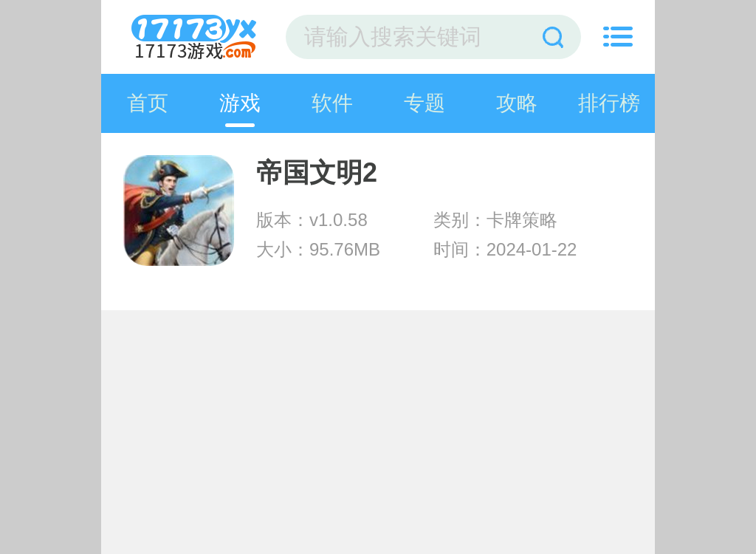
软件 (332, 103)
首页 (148, 103)
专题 (425, 103)
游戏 (240, 103)
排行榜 (609, 103)
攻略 (517, 103)
